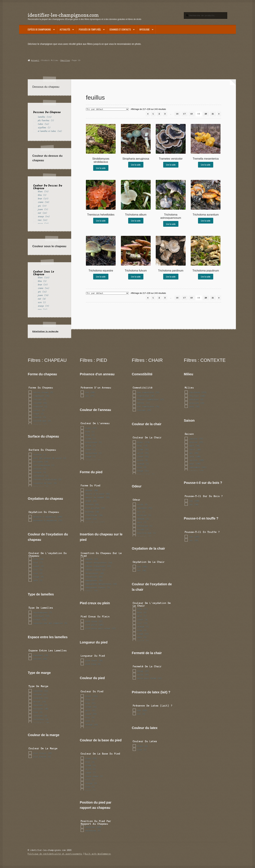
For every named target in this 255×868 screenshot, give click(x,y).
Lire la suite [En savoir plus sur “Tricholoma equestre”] (101, 277)
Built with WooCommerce (98, 854)
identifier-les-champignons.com (63, 15)
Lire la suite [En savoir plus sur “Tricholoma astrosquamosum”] (171, 224)
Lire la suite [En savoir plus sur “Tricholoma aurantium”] (206, 221)
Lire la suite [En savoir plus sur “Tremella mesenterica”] (206, 165)
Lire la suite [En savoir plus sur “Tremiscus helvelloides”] (101, 221)
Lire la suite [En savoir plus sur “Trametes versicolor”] (171, 165)
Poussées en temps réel (90, 29)
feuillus (65, 60)
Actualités (65, 29)
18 (192, 114)
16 (177, 114)
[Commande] (107, 109)
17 (184, 114)
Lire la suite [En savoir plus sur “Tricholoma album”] (136, 221)
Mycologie (144, 29)
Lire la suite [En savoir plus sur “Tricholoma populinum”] (206, 277)
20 (206, 114)
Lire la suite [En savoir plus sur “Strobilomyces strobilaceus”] (101, 168)
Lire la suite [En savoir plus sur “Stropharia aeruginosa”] (136, 165)
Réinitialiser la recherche (45, 331)
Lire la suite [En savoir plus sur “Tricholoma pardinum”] (171, 277)
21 (213, 114)
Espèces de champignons (39, 29)
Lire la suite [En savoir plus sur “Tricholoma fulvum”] (136, 277)
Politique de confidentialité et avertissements (55, 854)
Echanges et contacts (120, 29)
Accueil (35, 60)
